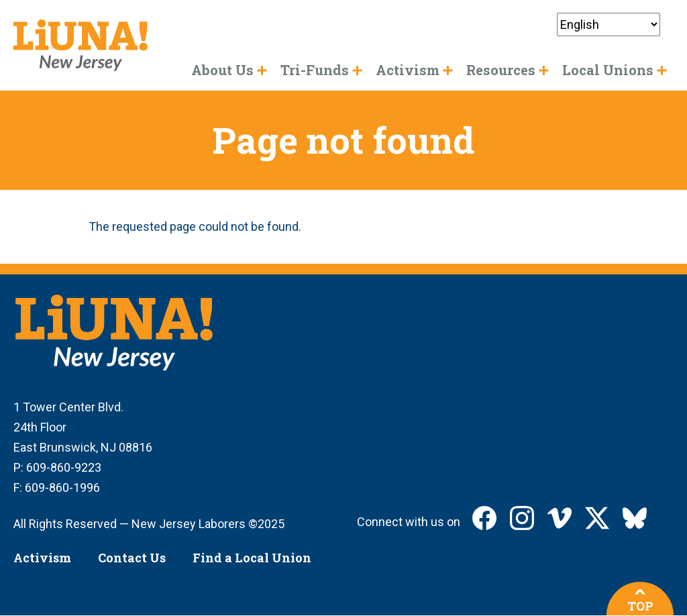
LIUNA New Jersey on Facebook (484, 518)
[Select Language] (609, 24)
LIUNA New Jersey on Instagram (522, 518)
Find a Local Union (252, 558)
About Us (222, 70)
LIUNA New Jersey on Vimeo (560, 518)
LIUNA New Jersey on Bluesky (635, 518)
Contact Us (132, 558)
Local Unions (608, 70)
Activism (42, 558)
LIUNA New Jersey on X (597, 518)
